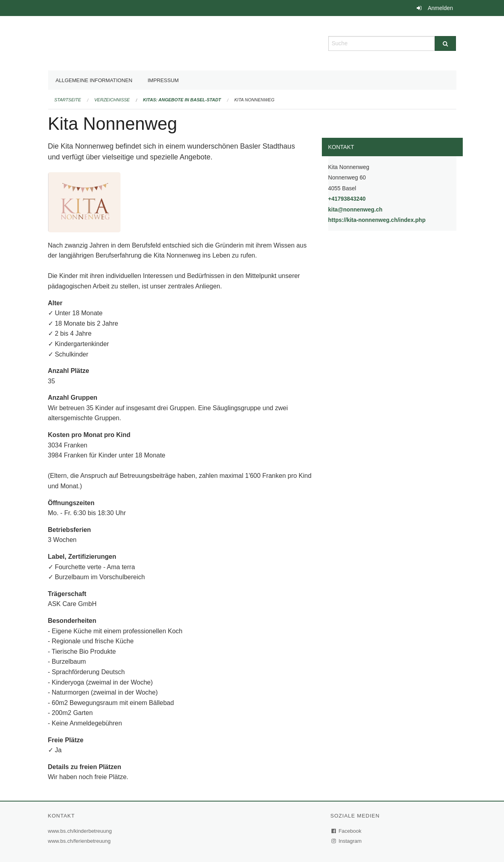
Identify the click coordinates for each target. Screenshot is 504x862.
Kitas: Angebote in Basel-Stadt (182, 100)
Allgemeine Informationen (94, 80)
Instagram (347, 841)
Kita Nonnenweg (254, 100)
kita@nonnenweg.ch (355, 209)
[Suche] (445, 43)
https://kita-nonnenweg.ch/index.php (392, 219)
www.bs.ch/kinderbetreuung (81, 831)
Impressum (163, 80)
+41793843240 (347, 199)
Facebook (347, 831)
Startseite (68, 100)
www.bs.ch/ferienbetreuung (80, 841)
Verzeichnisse (112, 100)
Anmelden (440, 8)
